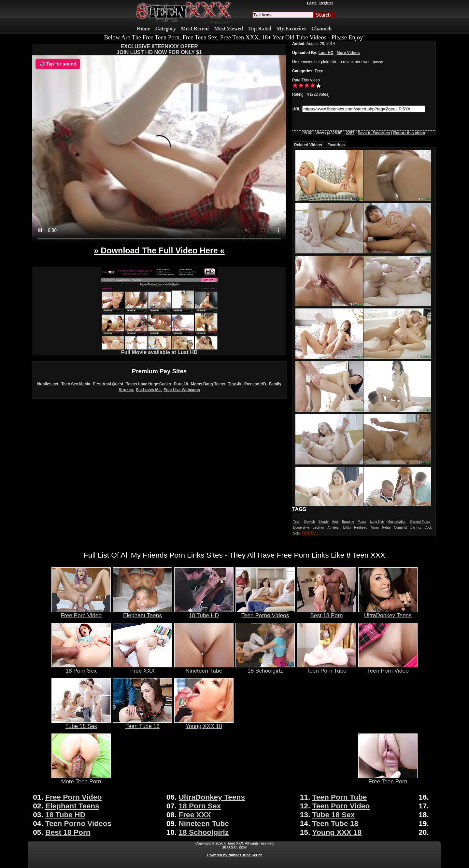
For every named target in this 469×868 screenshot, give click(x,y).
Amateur (334, 527)
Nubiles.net (48, 384)
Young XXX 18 (204, 723)
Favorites (336, 145)
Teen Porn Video (388, 668)
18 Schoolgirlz (265, 668)
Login (312, 3)
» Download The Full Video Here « (159, 250)
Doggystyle (301, 527)
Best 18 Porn (327, 613)
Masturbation (397, 522)
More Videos (348, 53)
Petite (386, 527)
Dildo (347, 527)
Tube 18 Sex (81, 723)
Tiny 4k (235, 384)
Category (166, 28)
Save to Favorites (374, 133)
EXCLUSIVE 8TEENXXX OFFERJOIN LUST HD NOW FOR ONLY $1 (159, 49)
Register (326, 3)
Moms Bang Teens (208, 384)
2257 (350, 133)
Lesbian (318, 527)
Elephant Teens (142, 613)
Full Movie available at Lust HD (159, 350)
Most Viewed (229, 28)
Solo (296, 533)
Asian (375, 527)
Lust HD (326, 53)
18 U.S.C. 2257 (234, 847)
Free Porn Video (81, 613)
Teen (319, 71)
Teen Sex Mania (76, 384)
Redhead (361, 527)
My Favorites (291, 28)
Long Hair (377, 522)
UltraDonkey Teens (388, 613)
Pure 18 (181, 384)
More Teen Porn (81, 779)
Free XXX (142, 668)
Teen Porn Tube (327, 668)
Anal (335, 522)
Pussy (362, 522)
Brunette (348, 522)
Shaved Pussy (420, 522)
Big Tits (416, 527)
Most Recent (195, 28)
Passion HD (255, 384)
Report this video (409, 133)
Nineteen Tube (204, 668)
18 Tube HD (204, 613)
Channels (322, 28)
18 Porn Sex (81, 668)
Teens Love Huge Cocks (149, 384)
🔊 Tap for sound (58, 64)
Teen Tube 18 (142, 723)
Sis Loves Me (148, 390)
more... (310, 533)
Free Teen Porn (388, 779)
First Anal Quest (108, 384)
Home (143, 28)
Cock (428, 527)
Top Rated (260, 28)
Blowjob (309, 522)
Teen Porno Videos (265, 613)
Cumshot (400, 527)
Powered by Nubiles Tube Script (234, 855)
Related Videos (308, 145)
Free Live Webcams (182, 390)
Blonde (324, 522)
